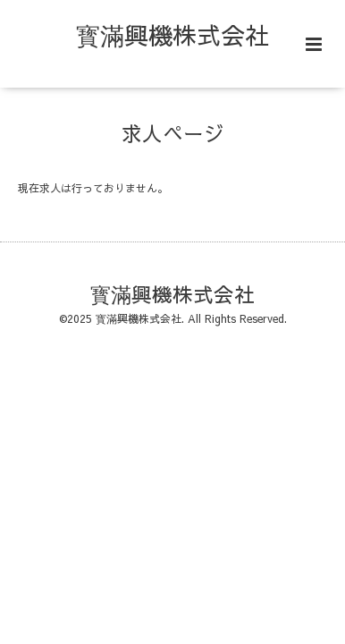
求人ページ (173, 133)
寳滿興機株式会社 (172, 34)
